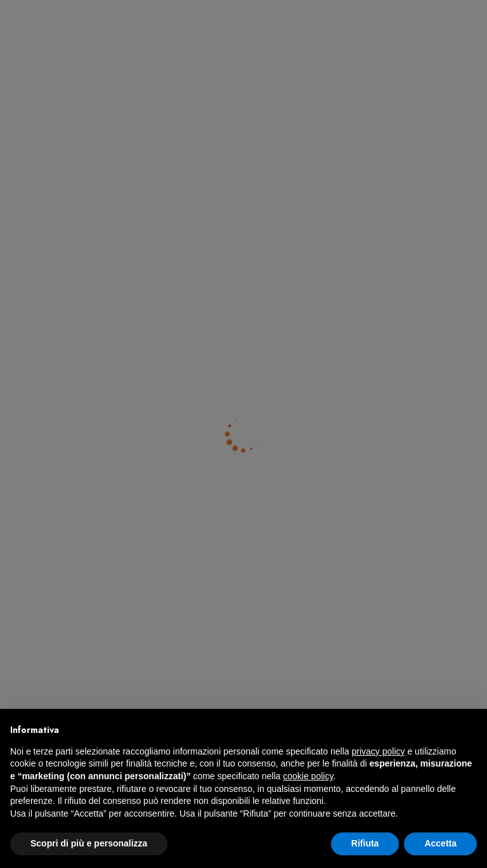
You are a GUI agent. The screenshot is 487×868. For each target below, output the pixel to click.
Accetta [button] (440, 843)
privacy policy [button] (379, 751)
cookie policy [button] (308, 776)
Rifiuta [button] (365, 843)
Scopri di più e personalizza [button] (89, 843)
